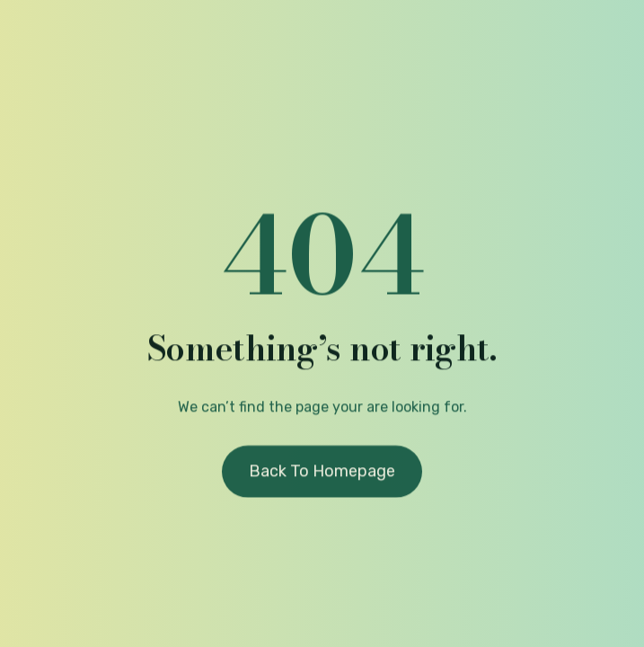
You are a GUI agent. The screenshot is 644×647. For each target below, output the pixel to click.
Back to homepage (322, 474)
